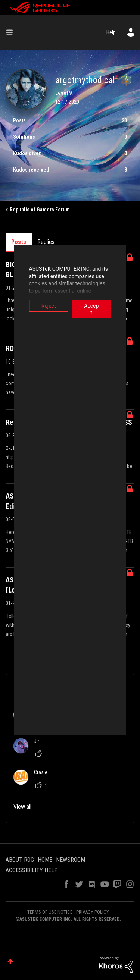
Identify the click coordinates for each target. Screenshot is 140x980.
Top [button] (10, 962)
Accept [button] (99, 306)
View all (22, 807)
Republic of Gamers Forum (40, 210)
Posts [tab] (19, 242)
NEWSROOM (71, 860)
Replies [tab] (46, 242)
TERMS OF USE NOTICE (50, 912)
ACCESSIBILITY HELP (32, 870)
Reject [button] (42, 306)
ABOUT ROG (20, 860)
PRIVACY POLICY (93, 912)
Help (111, 32)
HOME (45, 860)
